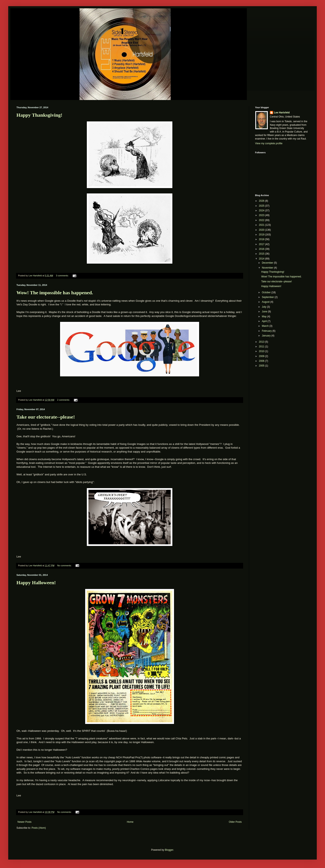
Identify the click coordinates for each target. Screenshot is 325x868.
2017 (262, 244)
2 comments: (64, 400)
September (268, 297)
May (265, 316)
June (265, 312)
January (267, 336)
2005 (262, 366)
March (266, 326)
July (264, 307)
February (267, 331)
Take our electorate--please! (46, 417)
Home (130, 822)
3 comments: (63, 276)
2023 (262, 215)
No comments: (65, 565)
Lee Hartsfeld (282, 113)
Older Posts (235, 822)
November (268, 268)
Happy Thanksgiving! (39, 115)
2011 (262, 347)
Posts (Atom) (39, 828)
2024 (262, 211)
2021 (262, 225)
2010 (262, 351)
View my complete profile (269, 143)
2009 (262, 356)
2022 (262, 220)
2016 (262, 249)
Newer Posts (24, 822)
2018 (262, 239)
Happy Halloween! (36, 583)
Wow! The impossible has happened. (55, 293)
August (266, 302)
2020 (262, 230)
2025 (262, 206)
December (268, 263)
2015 (262, 254)
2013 (262, 342)
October (267, 292)
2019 (262, 235)
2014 (262, 259)
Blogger (169, 850)
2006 (262, 361)
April (265, 321)
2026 (262, 201)
